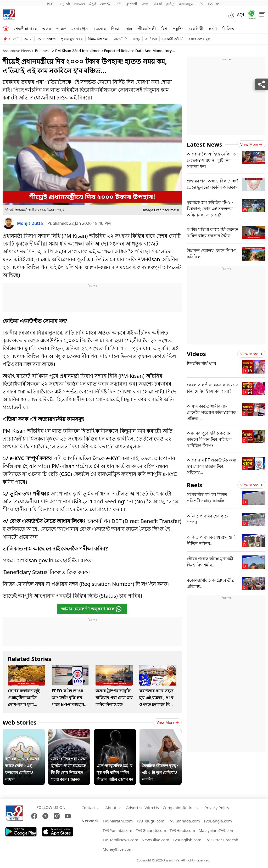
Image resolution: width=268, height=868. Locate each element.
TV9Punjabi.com (117, 830)
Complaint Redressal (182, 808)
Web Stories (20, 722)
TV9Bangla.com (218, 821)
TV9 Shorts (46, 39)
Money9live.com (118, 849)
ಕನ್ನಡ (93, 4)
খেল (128, 29)
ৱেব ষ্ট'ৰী (196, 29)
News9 (80, 4)
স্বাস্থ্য (136, 39)
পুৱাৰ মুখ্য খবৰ (72, 39)
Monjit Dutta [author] (30, 223)
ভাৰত (61, 29)
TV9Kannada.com (184, 821)
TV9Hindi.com (182, 830)
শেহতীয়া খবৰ (26, 29)
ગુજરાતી (131, 4)
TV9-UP (213, 4)
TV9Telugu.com (150, 821)
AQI (241, 15)
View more (168, 722)
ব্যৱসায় (99, 29)
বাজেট (13, 39)
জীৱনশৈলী (147, 29)
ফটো (213, 29)
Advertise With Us (142, 808)
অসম (47, 29)
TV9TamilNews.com (120, 840)
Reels (194, 485)
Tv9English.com (187, 840)
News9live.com (155, 840)
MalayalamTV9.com (217, 830)
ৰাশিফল (151, 39)
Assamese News (17, 51)
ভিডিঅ (228, 29)
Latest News (205, 144)
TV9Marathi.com (118, 821)
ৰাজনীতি (121, 39)
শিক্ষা (115, 29)
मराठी (118, 4)
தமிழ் (170, 4)
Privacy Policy (217, 808)
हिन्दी (51, 4)
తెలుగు (105, 4)
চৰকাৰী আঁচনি (173, 39)
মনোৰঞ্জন (80, 29)
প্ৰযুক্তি (178, 29)
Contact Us (91, 808)
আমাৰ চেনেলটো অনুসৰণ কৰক (91, 609)
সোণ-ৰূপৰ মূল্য (200, 39)
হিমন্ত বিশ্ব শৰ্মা (98, 39)
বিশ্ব (164, 29)
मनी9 (200, 4)
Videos (196, 354)
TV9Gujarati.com (151, 830)
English (64, 4)
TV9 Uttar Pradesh (222, 840)
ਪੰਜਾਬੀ (158, 4)
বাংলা (145, 4)
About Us (114, 808)
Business (43, 51)
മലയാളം (185, 4)
